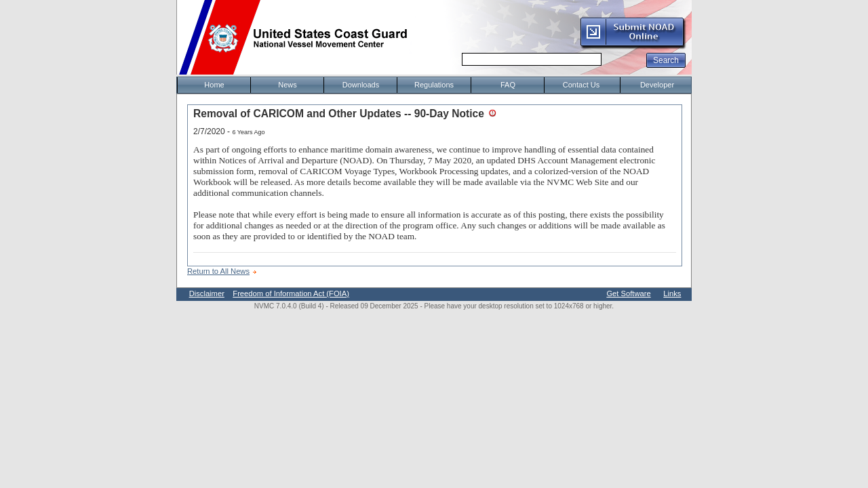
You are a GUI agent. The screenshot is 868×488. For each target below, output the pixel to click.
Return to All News (218, 271)
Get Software (628, 293)
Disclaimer (207, 293)
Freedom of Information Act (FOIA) (291, 293)
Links (672, 293)
